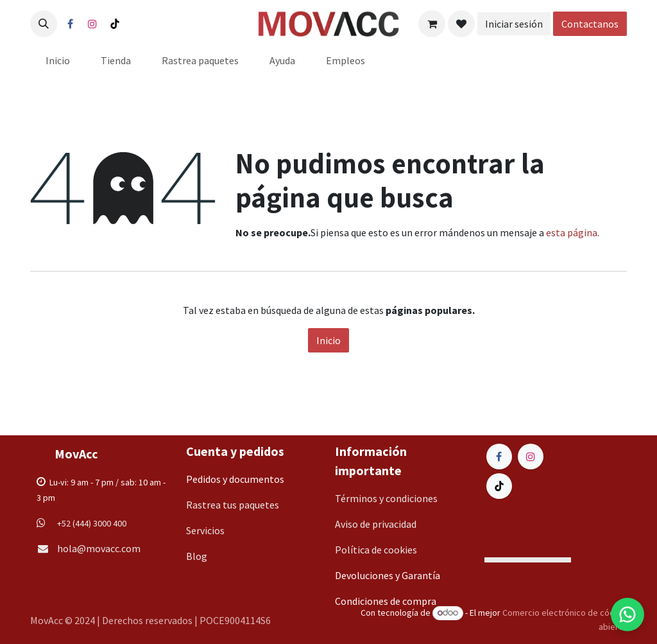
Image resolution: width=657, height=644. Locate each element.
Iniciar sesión (514, 24)
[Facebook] (70, 24)
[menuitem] (58, 60)
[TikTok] (115, 24)
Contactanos (590, 24)
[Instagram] (92, 24)
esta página (572, 232)
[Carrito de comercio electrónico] (432, 24)
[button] (44, 24)
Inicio (328, 340)
